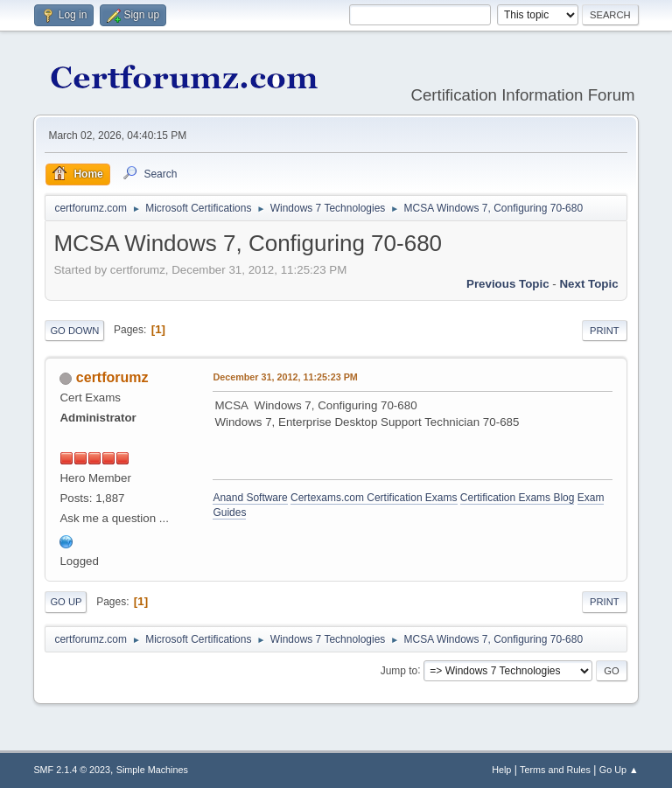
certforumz (112, 377)
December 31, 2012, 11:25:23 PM (285, 377)
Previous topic (508, 284)
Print (605, 331)
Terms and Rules (555, 770)
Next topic (588, 284)
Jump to (399, 670)
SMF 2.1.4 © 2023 (72, 770)
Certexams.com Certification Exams (374, 498)
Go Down (74, 331)
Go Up (66, 602)
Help (501, 770)
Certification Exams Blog (518, 498)
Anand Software (250, 498)
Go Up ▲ (619, 770)
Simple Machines (152, 770)
